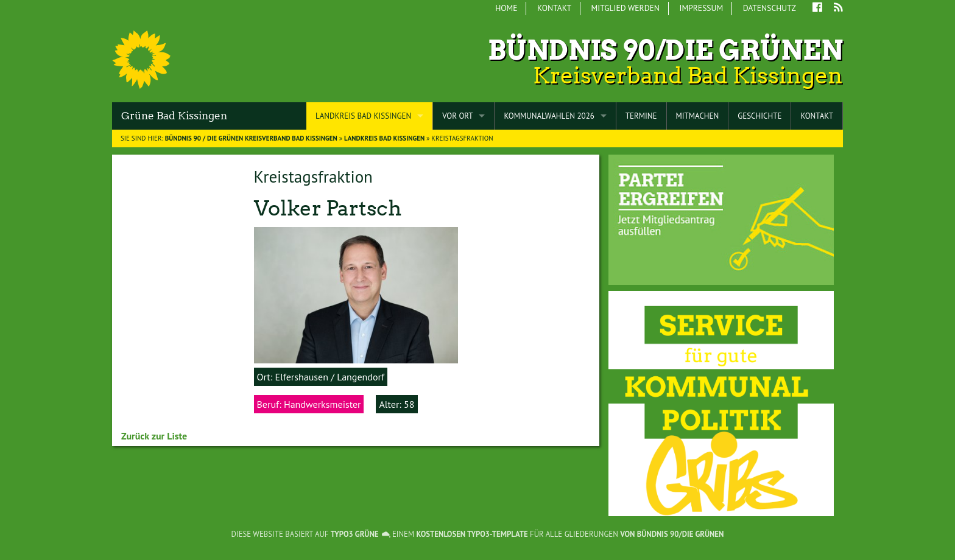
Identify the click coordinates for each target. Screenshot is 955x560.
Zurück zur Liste (154, 436)
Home (506, 8)
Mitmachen (698, 116)
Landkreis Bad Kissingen (363, 116)
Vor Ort (457, 116)
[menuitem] (507, 9)
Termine (641, 116)
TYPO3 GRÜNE (355, 534)
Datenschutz (770, 8)
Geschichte (759, 116)
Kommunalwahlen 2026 (549, 116)
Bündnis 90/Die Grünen (665, 50)
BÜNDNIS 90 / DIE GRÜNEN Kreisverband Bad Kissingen (251, 138)
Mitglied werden (626, 8)
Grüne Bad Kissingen (174, 116)
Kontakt (554, 8)
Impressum (701, 8)
